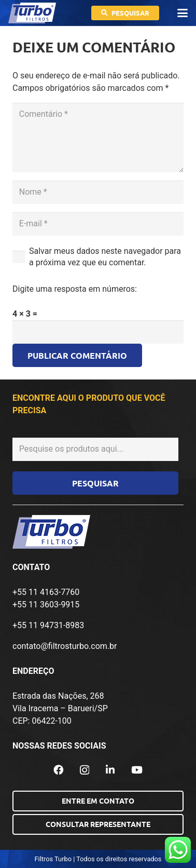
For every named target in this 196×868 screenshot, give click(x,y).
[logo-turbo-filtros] (32, 13)
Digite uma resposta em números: (75, 289)
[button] (183, 13)
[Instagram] (85, 770)
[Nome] (98, 192)
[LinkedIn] (110, 770)
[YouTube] (137, 770)
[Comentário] (98, 138)
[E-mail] (98, 224)
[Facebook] (58, 770)
